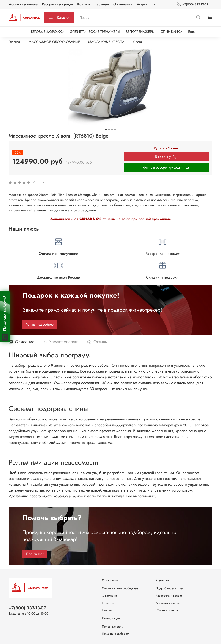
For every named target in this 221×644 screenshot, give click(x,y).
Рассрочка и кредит (57, 4)
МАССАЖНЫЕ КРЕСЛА (106, 42)
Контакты (84, 4)
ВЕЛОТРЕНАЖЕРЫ (140, 32)
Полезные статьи (113, 627)
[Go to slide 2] (109, 129)
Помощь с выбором (115, 634)
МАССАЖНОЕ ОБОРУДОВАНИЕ (54, 42)
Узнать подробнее (40, 324)
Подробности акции (169, 588)
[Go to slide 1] (106, 129)
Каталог (59, 17)
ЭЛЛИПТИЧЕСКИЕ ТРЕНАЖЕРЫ (95, 32)
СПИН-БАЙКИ (171, 32)
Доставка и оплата (23, 4)
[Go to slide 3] (112, 129)
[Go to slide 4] (115, 129)
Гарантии (102, 4)
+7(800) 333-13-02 (192, 4)
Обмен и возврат (167, 610)
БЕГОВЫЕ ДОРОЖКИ (48, 32)
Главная (15, 42)
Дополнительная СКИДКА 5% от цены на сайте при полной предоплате (110, 219)
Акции (142, 4)
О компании (123, 4)
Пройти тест (35, 554)
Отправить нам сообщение (120, 588)
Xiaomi (138, 42)
